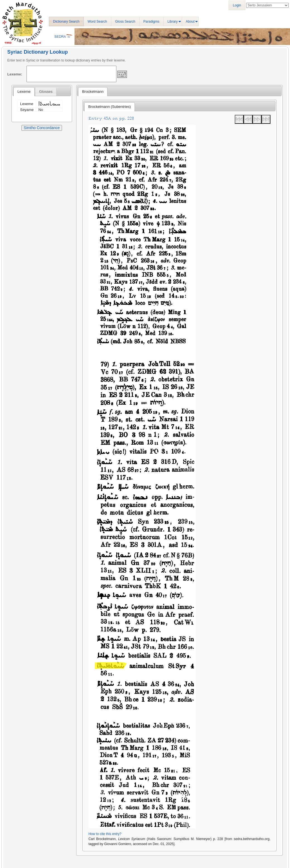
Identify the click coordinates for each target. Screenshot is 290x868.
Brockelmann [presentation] (93, 92)
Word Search (97, 22)
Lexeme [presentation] (24, 92)
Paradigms (151, 22)
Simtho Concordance (42, 128)
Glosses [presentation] (46, 92)
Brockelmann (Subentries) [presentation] (109, 107)
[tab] (24, 92)
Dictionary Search (66, 22)
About (190, 22)
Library (173, 22)
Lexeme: (15, 74)
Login (237, 5)
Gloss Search (125, 22)
